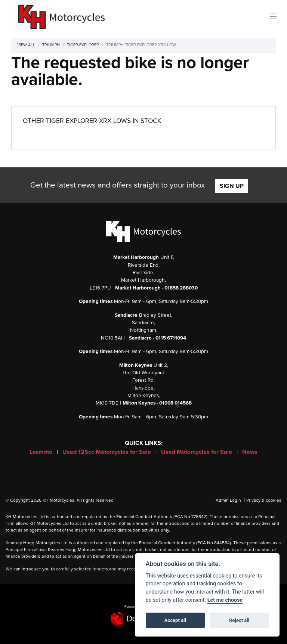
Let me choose (225, 600)
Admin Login (228, 500)
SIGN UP (232, 186)
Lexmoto (42, 452)
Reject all (239, 620)
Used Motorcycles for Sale (197, 452)
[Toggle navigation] (273, 17)
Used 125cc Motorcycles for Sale (107, 452)
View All (26, 45)
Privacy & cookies (264, 500)
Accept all (175, 620)
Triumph (51, 45)
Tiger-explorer (83, 45)
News (250, 452)
